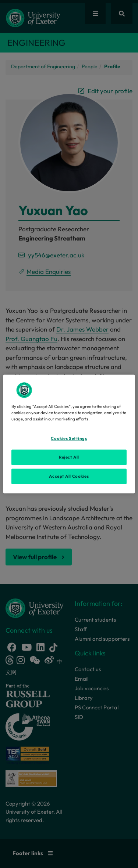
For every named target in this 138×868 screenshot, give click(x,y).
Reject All (69, 457)
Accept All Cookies (69, 476)
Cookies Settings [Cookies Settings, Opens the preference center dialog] (69, 438)
